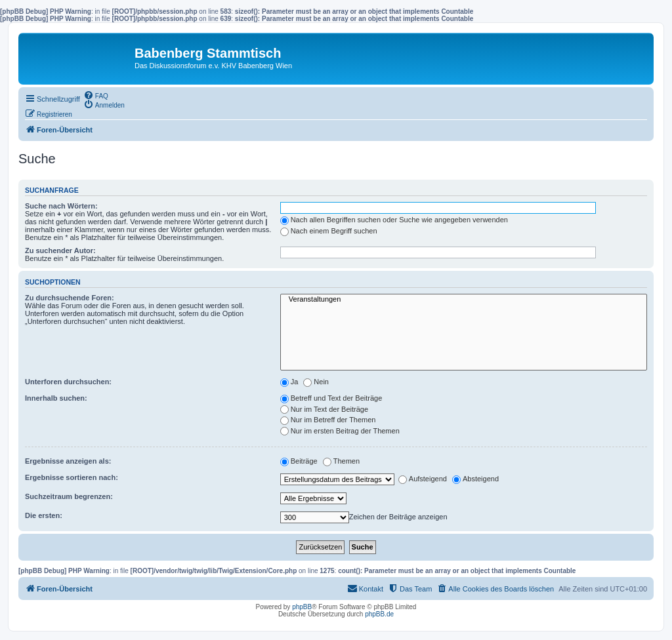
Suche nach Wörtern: (61, 206)
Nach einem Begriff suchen (329, 231)
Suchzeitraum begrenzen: (69, 496)
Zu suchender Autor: (60, 250)
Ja (289, 382)
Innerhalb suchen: (56, 398)
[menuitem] (96, 95)
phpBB (302, 607)
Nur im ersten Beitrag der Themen (340, 431)
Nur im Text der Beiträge (324, 409)
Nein (316, 382)
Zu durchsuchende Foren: (70, 298)
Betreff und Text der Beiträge (331, 398)
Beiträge (299, 461)
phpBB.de (379, 614)
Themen (341, 461)
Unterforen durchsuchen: (68, 382)
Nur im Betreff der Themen (328, 420)
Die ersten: (44, 515)
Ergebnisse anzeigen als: (68, 461)
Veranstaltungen (464, 300)
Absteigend (475, 479)
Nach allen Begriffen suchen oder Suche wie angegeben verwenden (394, 220)
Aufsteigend (423, 479)
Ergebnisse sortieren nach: (72, 477)
